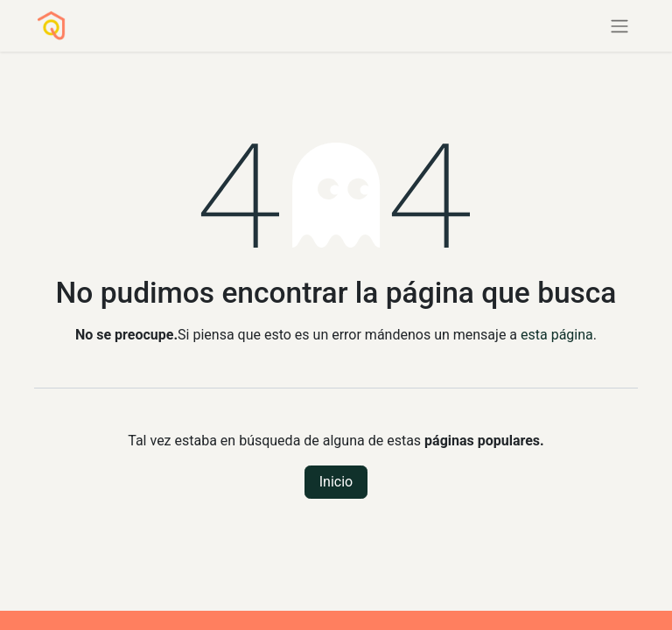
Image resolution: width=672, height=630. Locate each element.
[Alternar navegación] (619, 26)
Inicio (336, 482)
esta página (557, 335)
